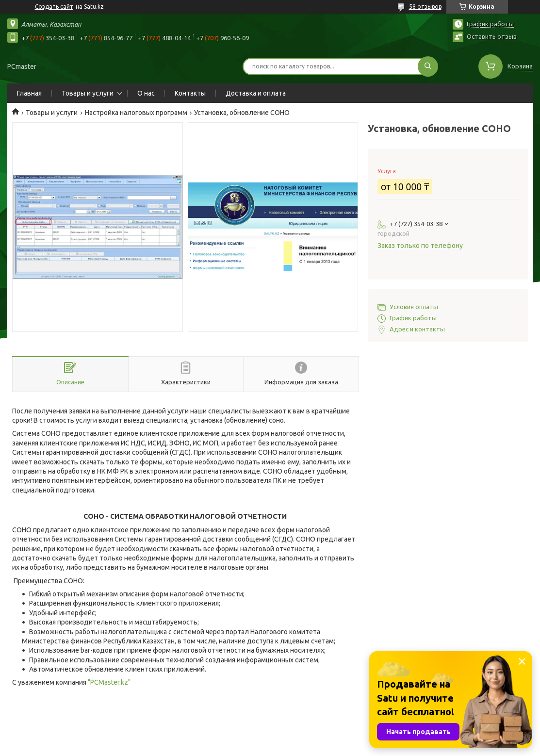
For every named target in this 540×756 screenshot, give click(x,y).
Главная (29, 93)
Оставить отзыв (492, 36)
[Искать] (428, 66)
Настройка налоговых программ (136, 113)
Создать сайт (54, 7)
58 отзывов (425, 7)
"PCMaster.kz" (109, 682)
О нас (146, 93)
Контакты (190, 93)
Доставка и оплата (256, 93)
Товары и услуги (88, 93)
